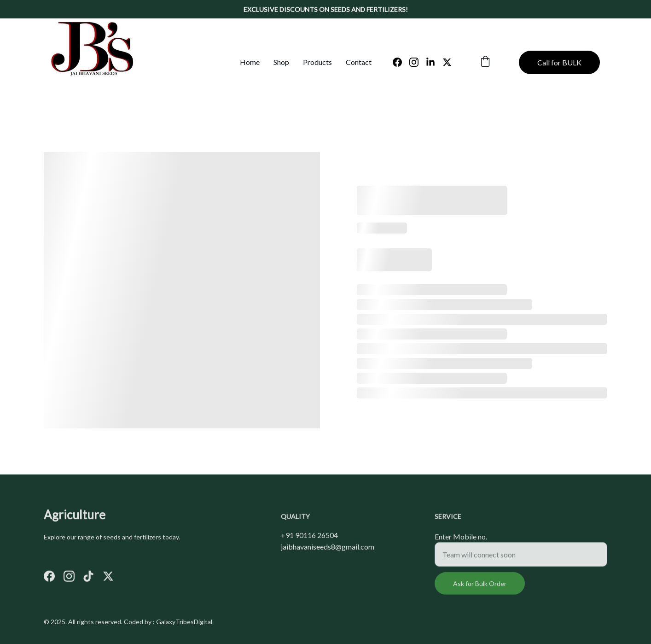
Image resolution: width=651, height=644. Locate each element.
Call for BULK (559, 62)
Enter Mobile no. (461, 540)
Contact (359, 62)
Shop (281, 62)
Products (317, 62)
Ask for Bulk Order (480, 587)
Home (250, 62)
